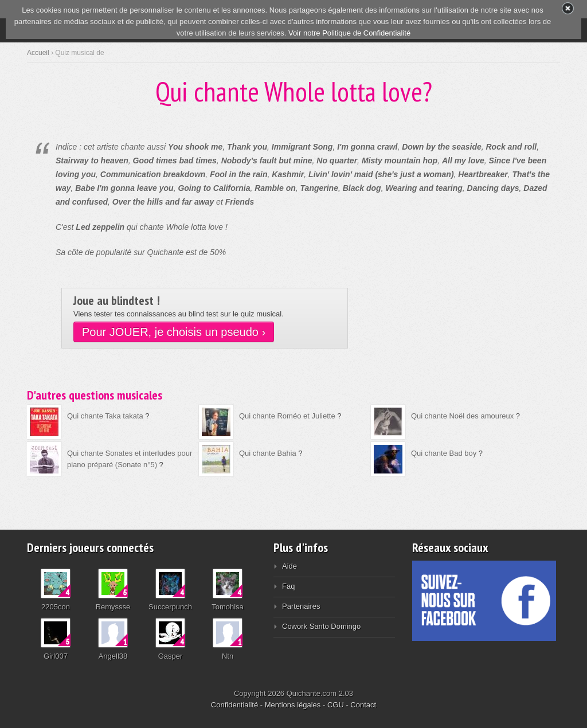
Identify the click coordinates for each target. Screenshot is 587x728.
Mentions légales (293, 705)
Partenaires (301, 606)
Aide (289, 566)
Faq (288, 586)
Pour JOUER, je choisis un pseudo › (174, 332)
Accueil (38, 53)
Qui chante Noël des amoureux (462, 416)
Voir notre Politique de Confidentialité (349, 33)
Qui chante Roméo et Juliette (287, 416)
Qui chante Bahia (268, 453)
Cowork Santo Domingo (321, 626)
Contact (363, 705)
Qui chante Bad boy (444, 453)
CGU (336, 705)
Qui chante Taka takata (105, 416)
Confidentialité (234, 705)
